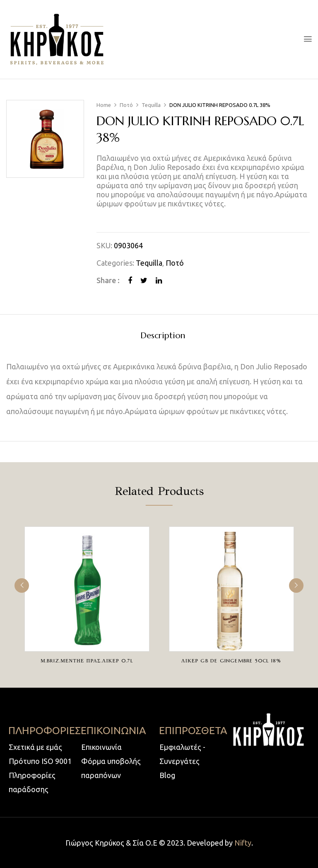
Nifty (243, 843)
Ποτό (126, 105)
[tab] (163, 337)
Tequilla (151, 105)
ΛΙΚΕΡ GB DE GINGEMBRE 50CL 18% (231, 661)
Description (163, 336)
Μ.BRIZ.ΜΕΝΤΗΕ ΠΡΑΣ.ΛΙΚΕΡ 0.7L (87, 661)
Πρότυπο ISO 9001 (40, 761)
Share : (108, 280)
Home (104, 105)
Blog (167, 775)
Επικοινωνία (101, 747)
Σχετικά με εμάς (35, 747)
